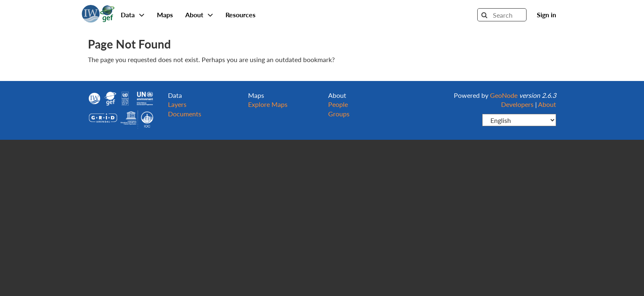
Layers (177, 104)
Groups (339, 114)
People (338, 104)
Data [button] (133, 15)
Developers (517, 104)
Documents (185, 114)
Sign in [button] (546, 15)
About (547, 104)
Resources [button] (240, 15)
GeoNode (98, 12)
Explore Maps (268, 104)
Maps (165, 15)
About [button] (199, 15)
